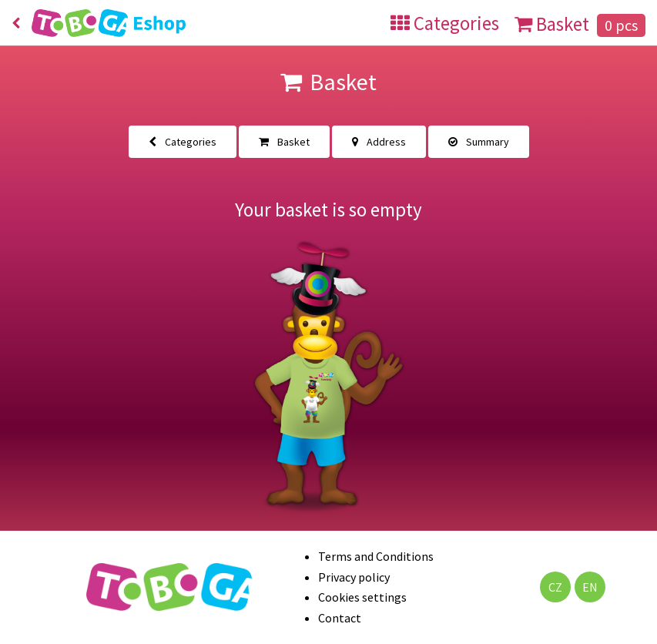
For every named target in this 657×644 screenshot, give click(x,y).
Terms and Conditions (376, 556)
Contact (340, 618)
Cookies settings (362, 597)
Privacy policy (354, 577)
